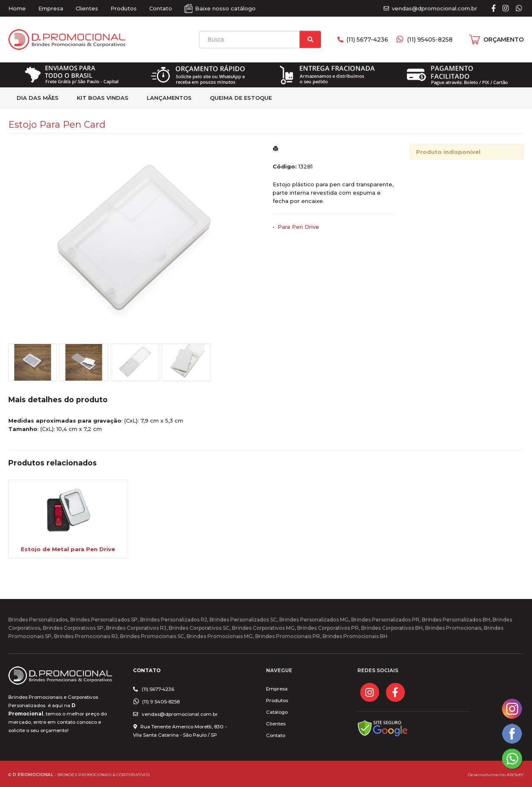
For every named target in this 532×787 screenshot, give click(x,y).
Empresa (51, 8)
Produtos (124, 8)
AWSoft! (515, 775)
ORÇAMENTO (504, 40)
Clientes (87, 8)
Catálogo (277, 712)
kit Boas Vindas (103, 98)
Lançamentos (169, 98)
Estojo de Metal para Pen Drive (68, 549)
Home (17, 8)
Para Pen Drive (298, 227)
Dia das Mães (38, 98)
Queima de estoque (241, 98)
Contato (161, 8)
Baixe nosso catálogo (225, 8)
